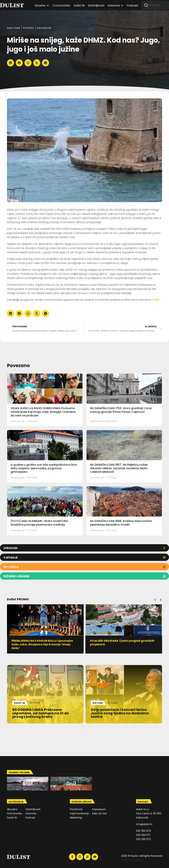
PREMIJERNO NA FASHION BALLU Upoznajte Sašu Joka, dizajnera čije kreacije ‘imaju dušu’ (42, 644)
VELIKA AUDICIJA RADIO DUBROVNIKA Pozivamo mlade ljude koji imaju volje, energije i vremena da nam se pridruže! (43, 412)
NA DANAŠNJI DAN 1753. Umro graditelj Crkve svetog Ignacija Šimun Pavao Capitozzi (121, 410)
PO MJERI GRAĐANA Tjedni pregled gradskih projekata (122, 643)
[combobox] (155, 5)
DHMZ (155, 300)
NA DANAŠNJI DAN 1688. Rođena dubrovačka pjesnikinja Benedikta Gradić (121, 523)
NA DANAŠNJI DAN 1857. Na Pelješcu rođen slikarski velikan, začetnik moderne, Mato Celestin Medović (119, 468)
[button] (10, 63)
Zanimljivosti (44, 28)
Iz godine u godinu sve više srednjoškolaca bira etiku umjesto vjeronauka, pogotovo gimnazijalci (44, 468)
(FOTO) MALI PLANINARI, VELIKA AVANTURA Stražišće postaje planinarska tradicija (39, 523)
